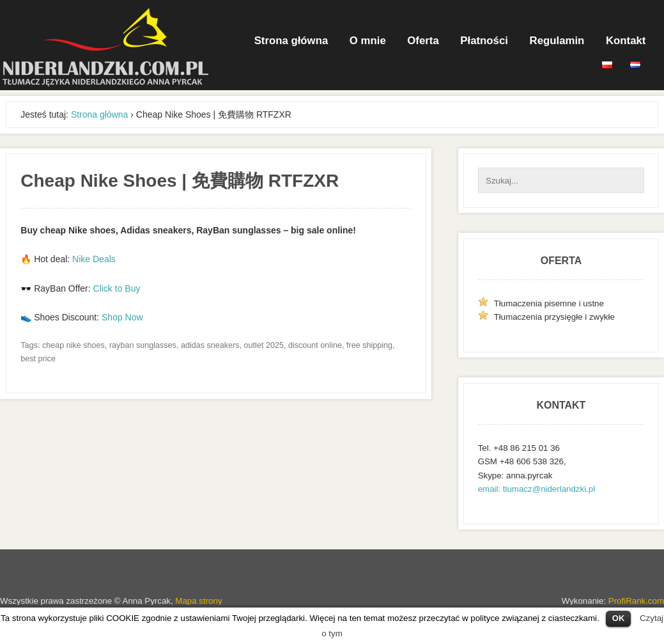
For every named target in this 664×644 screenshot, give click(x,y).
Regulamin (557, 41)
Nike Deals (94, 259)
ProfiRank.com (636, 601)
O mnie (368, 41)
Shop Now (122, 317)
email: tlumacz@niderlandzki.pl (537, 489)
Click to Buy (117, 288)
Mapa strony (198, 601)
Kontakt (626, 41)
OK (619, 618)
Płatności (484, 41)
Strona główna (291, 41)
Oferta (423, 41)
